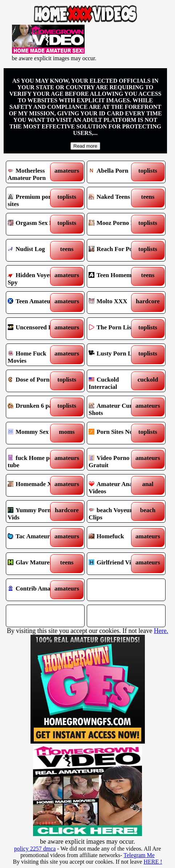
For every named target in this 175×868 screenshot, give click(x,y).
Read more (85, 146)
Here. (161, 631)
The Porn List (117, 329)
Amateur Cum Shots (117, 407)
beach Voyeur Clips (117, 511)
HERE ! (153, 862)
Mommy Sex (36, 433)
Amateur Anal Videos (117, 485)
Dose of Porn (36, 381)
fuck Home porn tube (36, 459)
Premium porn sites (36, 198)
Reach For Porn (117, 250)
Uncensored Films (36, 329)
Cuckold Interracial (117, 381)
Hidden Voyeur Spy (36, 276)
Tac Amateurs (36, 538)
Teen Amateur (36, 303)
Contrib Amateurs (36, 590)
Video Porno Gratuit (117, 459)
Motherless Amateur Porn (36, 172)
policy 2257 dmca (35, 849)
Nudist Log (36, 250)
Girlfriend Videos (117, 564)
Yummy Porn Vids (36, 511)
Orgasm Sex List (36, 224)
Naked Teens (117, 198)
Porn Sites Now (117, 433)
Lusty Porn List (117, 355)
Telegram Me (139, 855)
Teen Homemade (117, 276)
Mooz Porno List (117, 224)
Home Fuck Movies (36, 355)
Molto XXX (117, 303)
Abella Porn (117, 172)
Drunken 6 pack (36, 407)
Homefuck (117, 538)
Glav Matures (36, 564)
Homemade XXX (36, 485)
